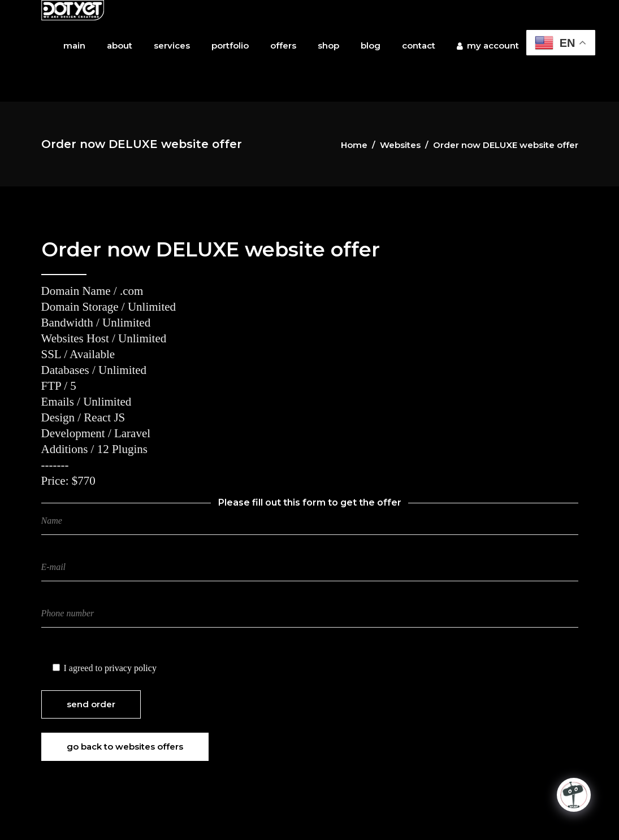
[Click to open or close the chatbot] (574, 795)
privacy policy (131, 668)
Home (354, 145)
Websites (400, 145)
